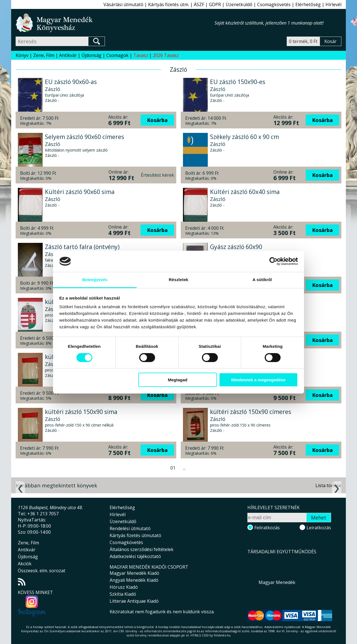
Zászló (53, 89)
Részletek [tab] (178, 280)
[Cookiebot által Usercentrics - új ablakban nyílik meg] (273, 261)
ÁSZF (199, 4)
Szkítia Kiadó (123, 594)
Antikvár (68, 55)
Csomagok (117, 55)
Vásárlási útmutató (123, 4)
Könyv (22, 55)
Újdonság (91, 55)
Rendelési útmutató (130, 528)
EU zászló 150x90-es (238, 82)
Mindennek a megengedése (258, 380)
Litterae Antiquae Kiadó (134, 601)
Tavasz (141, 55)
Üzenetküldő (239, 4)
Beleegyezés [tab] (95, 280)
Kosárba (157, 120)
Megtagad (178, 380)
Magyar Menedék (277, 582)
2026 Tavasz (166, 55)
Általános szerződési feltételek (142, 549)
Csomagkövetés (274, 4)
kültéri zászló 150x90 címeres (251, 412)
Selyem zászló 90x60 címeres (85, 137)
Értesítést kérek (157, 175)
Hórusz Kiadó (124, 587)
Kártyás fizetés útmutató (135, 535)
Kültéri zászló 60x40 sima (245, 192)
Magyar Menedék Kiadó (134, 573)
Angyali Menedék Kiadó (134, 580)
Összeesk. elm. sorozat (42, 571)
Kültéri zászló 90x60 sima (80, 192)
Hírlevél (333, 4)
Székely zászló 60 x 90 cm (244, 137)
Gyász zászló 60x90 (236, 247)
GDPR (215, 4)
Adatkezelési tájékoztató (135, 556)
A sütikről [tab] (262, 280)
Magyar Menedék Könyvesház (115, 23)
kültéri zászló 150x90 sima (81, 412)
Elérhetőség (308, 4)
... (184, 468)
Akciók (25, 564)
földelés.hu (222, 635)
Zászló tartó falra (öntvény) (82, 247)
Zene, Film (44, 55)
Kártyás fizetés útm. (169, 4)
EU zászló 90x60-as (71, 82)
